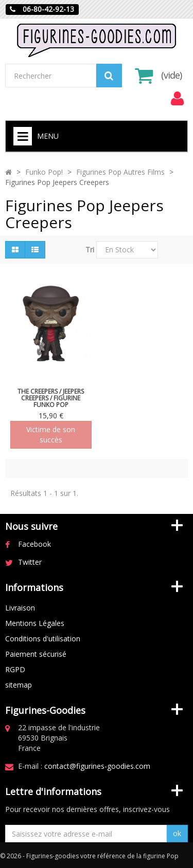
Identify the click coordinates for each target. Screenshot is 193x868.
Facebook (34, 544)
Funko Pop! (44, 172)
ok (177, 833)
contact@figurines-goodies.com (97, 766)
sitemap (19, 685)
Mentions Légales (35, 623)
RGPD (15, 669)
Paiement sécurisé (36, 654)
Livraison (20, 608)
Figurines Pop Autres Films (120, 172)
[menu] (177, 99)
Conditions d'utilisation (43, 639)
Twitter (30, 562)
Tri (90, 250)
